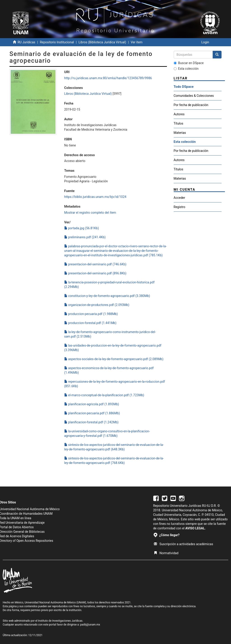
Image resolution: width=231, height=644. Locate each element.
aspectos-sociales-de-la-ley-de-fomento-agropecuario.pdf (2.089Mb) (114, 359)
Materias (180, 133)
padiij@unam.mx (90, 625)
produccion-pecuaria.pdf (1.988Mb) (91, 314)
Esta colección (186, 69)
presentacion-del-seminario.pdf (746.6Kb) (95, 264)
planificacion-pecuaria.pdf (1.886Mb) (92, 413)
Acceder (179, 198)
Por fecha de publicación (191, 105)
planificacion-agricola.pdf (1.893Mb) (92, 404)
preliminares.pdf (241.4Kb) (85, 237)
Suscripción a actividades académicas (184, 544)
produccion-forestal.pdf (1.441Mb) (90, 323)
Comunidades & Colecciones (194, 96)
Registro (180, 207)
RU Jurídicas (26, 42)
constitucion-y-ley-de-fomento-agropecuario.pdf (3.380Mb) (107, 296)
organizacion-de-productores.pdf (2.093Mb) (97, 305)
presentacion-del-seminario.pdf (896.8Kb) (95, 273)
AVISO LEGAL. (195, 528)
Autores (179, 114)
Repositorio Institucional (57, 42)
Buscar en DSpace (189, 63)
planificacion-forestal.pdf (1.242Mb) (91, 422)
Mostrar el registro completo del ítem (90, 213)
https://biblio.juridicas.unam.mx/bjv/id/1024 (95, 197)
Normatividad (166, 553)
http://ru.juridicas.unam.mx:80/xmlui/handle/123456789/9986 (108, 78)
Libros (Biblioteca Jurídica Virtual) (102, 42)
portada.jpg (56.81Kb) (82, 228)
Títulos (179, 123)
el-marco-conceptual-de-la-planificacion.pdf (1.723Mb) (104, 395)
